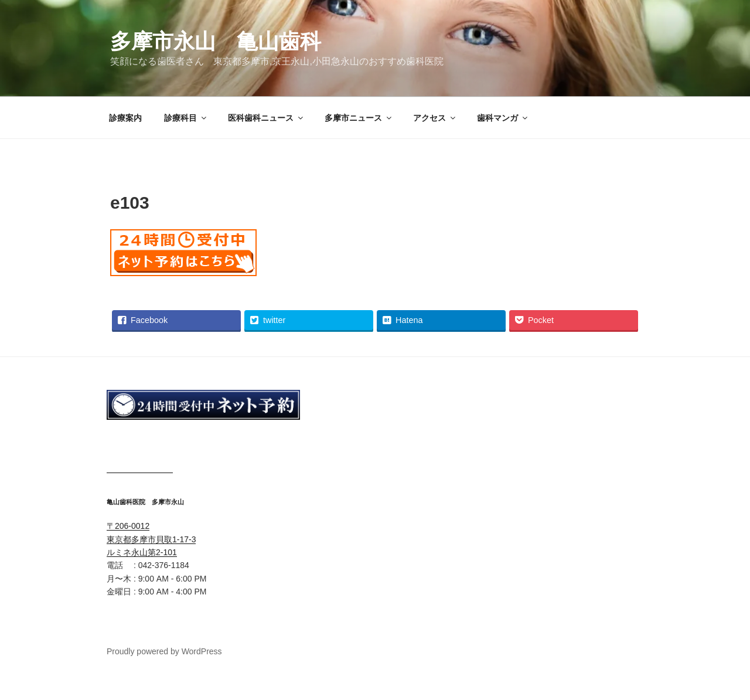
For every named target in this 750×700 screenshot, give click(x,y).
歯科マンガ (503, 118)
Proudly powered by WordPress (164, 651)
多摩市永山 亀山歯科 (216, 41)
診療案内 (125, 118)
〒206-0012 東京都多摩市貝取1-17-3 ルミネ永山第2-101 (151, 539)
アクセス (435, 118)
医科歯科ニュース (266, 118)
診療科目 (186, 118)
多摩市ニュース (359, 118)
